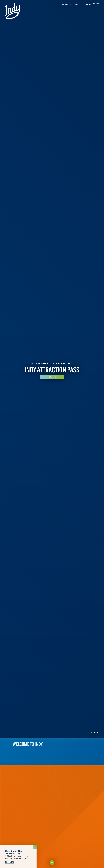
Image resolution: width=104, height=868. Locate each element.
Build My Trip (87, 4)
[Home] (13, 11)
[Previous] (3, 369)
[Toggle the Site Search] (94, 4)
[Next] (101, 369)
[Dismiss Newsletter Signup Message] (35, 847)
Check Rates (64, 4)
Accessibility (75, 4)
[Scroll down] (52, 863)
